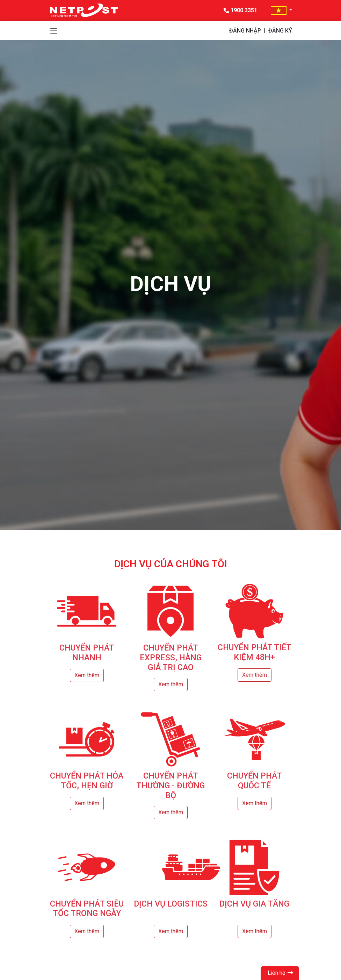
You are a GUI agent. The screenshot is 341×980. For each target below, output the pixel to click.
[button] (281, 10)
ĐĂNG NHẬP (245, 31)
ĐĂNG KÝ (280, 31)
